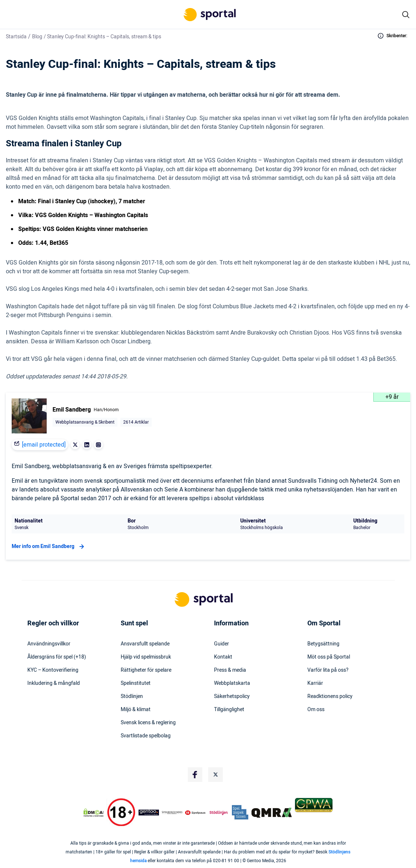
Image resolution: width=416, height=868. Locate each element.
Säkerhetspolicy (232, 697)
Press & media (230, 670)
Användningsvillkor (49, 644)
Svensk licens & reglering (148, 723)
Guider (221, 644)
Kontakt (223, 657)
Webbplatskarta (232, 683)
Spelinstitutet (136, 683)
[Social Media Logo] (195, 775)
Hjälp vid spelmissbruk (146, 657)
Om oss (316, 710)
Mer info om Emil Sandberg (49, 547)
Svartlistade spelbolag (146, 736)
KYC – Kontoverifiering (53, 670)
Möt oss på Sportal (329, 657)
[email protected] (44, 445)
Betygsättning (323, 644)
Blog (37, 37)
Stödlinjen (132, 697)
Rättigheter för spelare (146, 670)
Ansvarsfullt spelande (145, 644)
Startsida (16, 37)
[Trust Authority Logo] (149, 813)
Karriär (315, 683)
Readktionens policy (330, 697)
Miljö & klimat (136, 710)
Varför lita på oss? (328, 670)
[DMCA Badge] (94, 813)
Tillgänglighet (229, 710)
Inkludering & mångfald (54, 683)
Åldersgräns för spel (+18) (57, 657)
